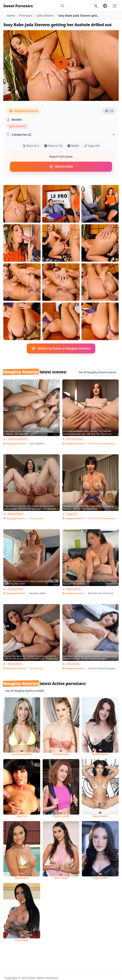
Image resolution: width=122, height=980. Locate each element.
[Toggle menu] (115, 6)
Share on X (31, 146)
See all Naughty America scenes (98, 372)
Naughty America (24, 111)
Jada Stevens (45, 15)
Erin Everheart (75, 439)
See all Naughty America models (25, 691)
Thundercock (36, 518)
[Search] (63, 6)
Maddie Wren (15, 514)
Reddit (73, 146)
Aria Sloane (73, 664)
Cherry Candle (16, 589)
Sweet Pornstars (18, 6)
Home (11, 15)
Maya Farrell (74, 589)
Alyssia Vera (14, 664)
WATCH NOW (61, 167)
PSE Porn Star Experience (102, 443)
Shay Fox (72, 514)
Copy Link (92, 146)
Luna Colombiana (18, 439)
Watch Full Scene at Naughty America (61, 348)
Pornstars (26, 15)
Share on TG (53, 146)
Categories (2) (61, 134)
